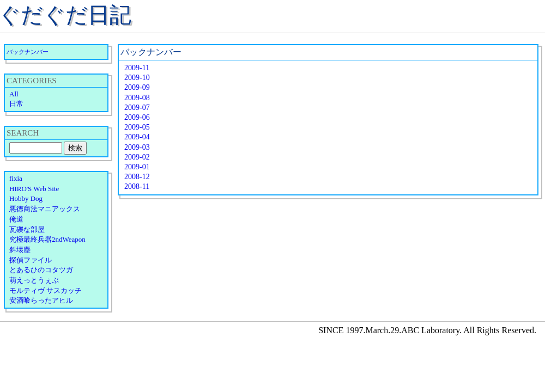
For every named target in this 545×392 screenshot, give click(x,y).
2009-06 (137, 117)
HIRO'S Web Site (34, 189)
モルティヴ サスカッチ (46, 290)
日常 (16, 104)
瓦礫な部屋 (27, 229)
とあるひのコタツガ (41, 270)
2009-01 (137, 167)
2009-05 (137, 127)
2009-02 (137, 157)
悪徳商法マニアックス (45, 209)
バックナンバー (28, 52)
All (14, 94)
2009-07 (137, 108)
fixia (16, 178)
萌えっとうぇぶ (34, 280)
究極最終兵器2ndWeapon (47, 239)
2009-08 (137, 98)
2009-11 (137, 68)
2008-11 (137, 186)
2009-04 (137, 137)
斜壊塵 (20, 250)
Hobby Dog (26, 198)
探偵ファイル (31, 260)
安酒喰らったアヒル (41, 300)
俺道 (16, 219)
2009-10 (137, 78)
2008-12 (137, 177)
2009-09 (137, 87)
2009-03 (137, 147)
